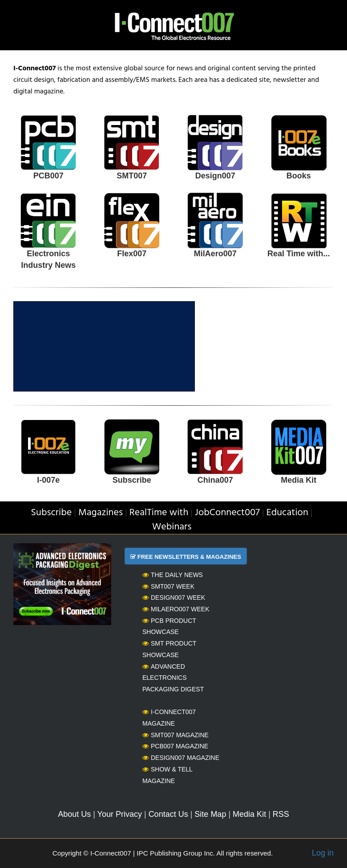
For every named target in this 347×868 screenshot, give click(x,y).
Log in (323, 853)
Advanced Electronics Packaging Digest (173, 678)
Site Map (210, 814)
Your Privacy (120, 814)
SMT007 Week (168, 586)
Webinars (172, 527)
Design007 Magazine (181, 758)
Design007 (215, 176)
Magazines (101, 513)
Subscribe (132, 480)
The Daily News (173, 575)
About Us (74, 814)
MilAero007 (215, 254)
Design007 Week (174, 598)
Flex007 (132, 254)
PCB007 (48, 176)
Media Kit (299, 480)
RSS (281, 814)
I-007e (48, 480)
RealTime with (159, 513)
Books (299, 176)
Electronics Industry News (48, 259)
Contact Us (168, 814)
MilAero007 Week (176, 609)
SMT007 (132, 176)
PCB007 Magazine (175, 746)
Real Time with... (299, 254)
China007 (215, 480)
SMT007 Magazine (176, 735)
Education (287, 513)
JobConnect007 (227, 513)
